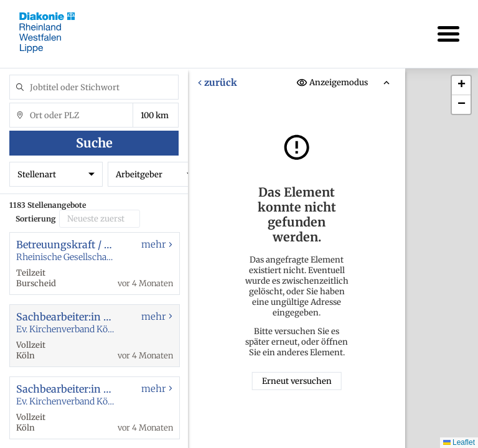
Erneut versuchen (297, 381)
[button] (461, 86)
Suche (94, 143)
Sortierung (36, 219)
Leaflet (459, 442)
